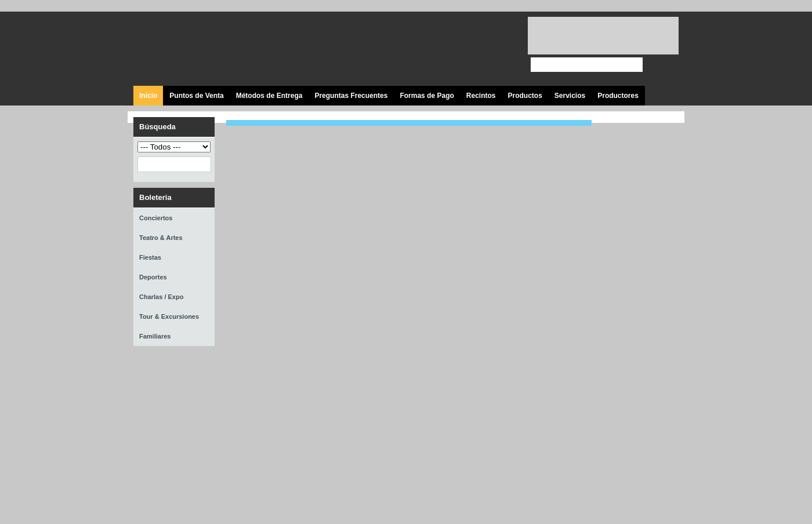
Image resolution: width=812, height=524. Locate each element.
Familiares (155, 336)
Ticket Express (202, 47)
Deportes (153, 277)
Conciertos (156, 218)
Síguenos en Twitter (445, 49)
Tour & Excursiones (169, 316)
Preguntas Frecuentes (351, 96)
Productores (618, 96)
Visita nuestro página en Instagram (497, 49)
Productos (525, 96)
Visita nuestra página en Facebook (419, 49)
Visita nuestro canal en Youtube (471, 49)
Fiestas (150, 257)
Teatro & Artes (161, 238)
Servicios (570, 96)
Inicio (148, 96)
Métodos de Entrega (269, 96)
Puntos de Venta (196, 96)
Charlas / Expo (161, 297)
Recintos (481, 96)
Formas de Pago (427, 96)
